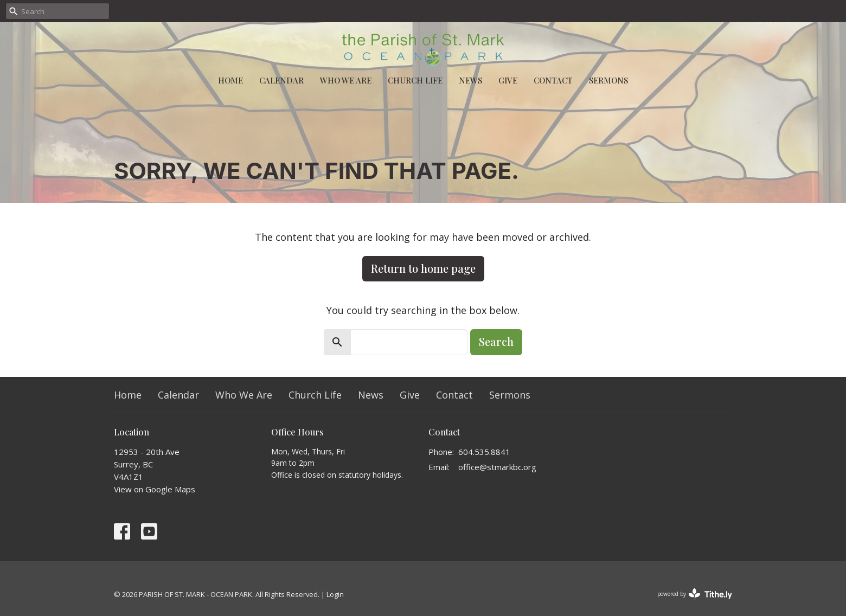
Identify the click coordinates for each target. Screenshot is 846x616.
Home (230, 80)
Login (335, 594)
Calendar (281, 80)
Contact (553, 80)
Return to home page (423, 268)
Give (508, 80)
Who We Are (346, 80)
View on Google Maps (155, 489)
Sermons (608, 80)
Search (496, 341)
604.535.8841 (484, 452)
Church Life (415, 80)
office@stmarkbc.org (497, 467)
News (470, 80)
